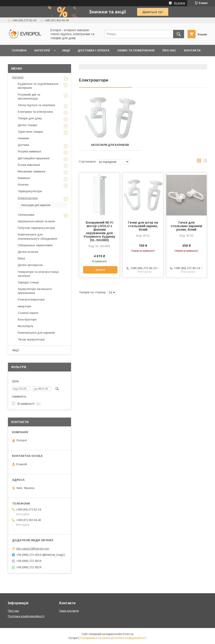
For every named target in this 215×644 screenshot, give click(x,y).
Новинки (23, 138)
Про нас (169, 50)
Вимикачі (24, 178)
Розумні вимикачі (29, 151)
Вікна (21, 258)
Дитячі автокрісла (30, 265)
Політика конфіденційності (26, 616)
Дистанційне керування (34, 158)
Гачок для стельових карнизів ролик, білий (186, 226)
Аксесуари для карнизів (110, 145)
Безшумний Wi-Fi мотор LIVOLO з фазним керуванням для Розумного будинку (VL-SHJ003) (99, 231)
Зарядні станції (28, 282)
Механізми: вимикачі (32, 171)
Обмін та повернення (136, 50)
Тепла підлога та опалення (36, 105)
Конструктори (27, 319)
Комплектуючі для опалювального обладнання (37, 236)
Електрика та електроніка (35, 112)
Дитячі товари (27, 125)
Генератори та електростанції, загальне (39, 274)
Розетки (23, 185)
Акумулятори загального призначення (35, 291)
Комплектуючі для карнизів (36, 333)
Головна (19, 50)
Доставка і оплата (94, 50)
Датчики (23, 145)
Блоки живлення (29, 165)
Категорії (42, 50)
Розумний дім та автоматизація (29, 97)
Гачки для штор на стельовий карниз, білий (143, 226)
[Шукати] (179, 34)
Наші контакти (69, 611)
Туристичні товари (30, 132)
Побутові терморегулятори (36, 228)
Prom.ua (128, 634)
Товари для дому (30, 118)
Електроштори (28, 198)
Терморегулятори (30, 191)
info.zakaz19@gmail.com (33, 549)
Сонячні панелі (28, 313)
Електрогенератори (31, 299)
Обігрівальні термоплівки (35, 245)
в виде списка (205, 162)
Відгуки (18, 62)
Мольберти (25, 326)
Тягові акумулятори (31, 339)
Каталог (18, 77)
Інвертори (24, 306)
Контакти (192, 50)
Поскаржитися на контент (95, 638)
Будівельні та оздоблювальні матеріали (38, 86)
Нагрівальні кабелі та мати (36, 221)
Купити (100, 270)
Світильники (26, 215)
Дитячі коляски (28, 252)
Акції (66, 50)
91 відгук (179, 3)
